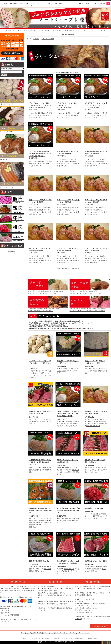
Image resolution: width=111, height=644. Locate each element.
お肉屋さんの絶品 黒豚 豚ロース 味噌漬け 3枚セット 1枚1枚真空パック (40, 510)
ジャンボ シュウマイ (8, 104)
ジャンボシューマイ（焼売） (68, 323)
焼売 (100, 369)
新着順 (77, 73)
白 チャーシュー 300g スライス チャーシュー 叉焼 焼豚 (68, 201)
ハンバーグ (59, 325)
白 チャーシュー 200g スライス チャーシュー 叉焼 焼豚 (40, 201)
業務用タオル (92, 638)
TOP (101, 30)
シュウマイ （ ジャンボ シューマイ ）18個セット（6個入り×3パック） (40, 363)
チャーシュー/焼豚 (7, 132)
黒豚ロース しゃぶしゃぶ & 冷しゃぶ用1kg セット (67, 461)
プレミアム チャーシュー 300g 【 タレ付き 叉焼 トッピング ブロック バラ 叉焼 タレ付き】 (96, 105)
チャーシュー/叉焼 (68, 34)
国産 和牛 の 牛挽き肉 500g (94, 508)
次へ (78, 268)
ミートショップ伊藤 (7, 586)
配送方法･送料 (67, 638)
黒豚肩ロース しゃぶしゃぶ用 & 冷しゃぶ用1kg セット (95, 461)
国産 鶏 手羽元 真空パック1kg (39, 561)
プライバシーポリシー (22, 638)
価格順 (72, 73)
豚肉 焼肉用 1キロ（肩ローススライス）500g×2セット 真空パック (68, 562)
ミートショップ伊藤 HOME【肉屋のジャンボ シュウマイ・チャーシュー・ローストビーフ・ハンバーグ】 (55, 633)
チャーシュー (39, 325)
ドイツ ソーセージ (7, 187)
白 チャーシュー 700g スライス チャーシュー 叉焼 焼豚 (96, 249)
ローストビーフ (34, 419)
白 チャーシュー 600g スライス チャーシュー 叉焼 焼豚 (68, 249)
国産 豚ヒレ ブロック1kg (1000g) (96, 561)
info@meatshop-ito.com (88, 608)
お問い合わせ (70, 30)
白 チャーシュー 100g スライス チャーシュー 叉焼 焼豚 (96, 153)
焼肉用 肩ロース (69, 569)
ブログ (92, 30)
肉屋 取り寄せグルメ (93, 426)
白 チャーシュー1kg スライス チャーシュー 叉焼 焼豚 (68, 153)
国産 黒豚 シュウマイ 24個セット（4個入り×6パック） (68, 362)
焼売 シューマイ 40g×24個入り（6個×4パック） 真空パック (95, 362)
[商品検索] (11, 72)
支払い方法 (56, 638)
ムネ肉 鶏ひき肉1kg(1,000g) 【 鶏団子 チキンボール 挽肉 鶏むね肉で (68, 510)
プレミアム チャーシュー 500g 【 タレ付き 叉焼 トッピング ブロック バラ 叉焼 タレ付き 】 (40, 105)
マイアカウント (87, 3)
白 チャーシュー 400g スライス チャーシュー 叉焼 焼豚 (96, 201)
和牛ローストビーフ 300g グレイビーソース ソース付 (40, 413)
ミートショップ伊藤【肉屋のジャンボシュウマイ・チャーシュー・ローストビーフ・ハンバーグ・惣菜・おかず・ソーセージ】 (34, 4)
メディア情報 (57, 30)
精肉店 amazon (80, 638)
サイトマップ (82, 30)
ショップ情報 (45, 30)
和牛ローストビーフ (85, 323)
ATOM (14, 252)
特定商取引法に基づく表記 (41, 638)
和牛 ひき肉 (100, 516)
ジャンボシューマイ (40, 372)
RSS (9, 252)
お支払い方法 (22, 30)
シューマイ (60, 586)
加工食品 (36, 39)
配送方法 (33, 30)
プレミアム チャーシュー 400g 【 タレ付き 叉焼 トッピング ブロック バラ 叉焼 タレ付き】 (40, 154)
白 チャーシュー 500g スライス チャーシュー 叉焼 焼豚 (40, 249)
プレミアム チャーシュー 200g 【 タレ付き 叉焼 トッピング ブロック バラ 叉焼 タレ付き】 (68, 105)
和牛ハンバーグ (6, 159)
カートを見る (101, 3)
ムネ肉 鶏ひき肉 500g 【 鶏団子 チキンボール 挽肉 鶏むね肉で (40, 461)
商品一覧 (11, 30)
